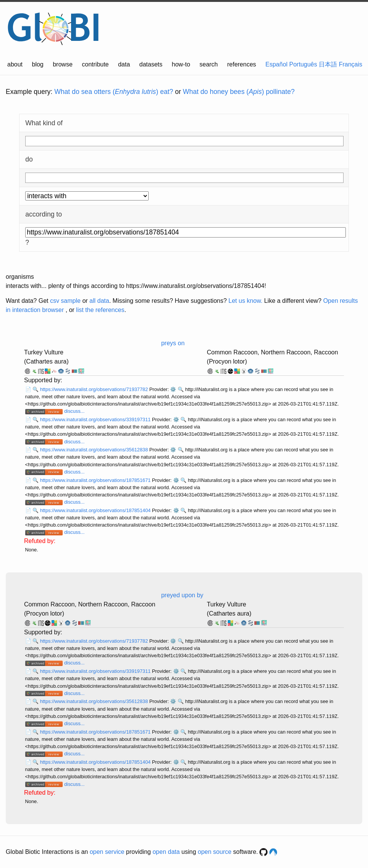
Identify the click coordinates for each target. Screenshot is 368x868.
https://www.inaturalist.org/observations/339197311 (96, 419)
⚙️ (173, 389)
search (209, 64)
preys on (173, 343)
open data (166, 852)
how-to (181, 64)
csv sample (65, 301)
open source (215, 852)
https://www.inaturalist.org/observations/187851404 (96, 510)
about (15, 64)
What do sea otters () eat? (114, 92)
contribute (95, 64)
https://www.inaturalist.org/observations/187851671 (96, 480)
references (242, 64)
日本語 (328, 64)
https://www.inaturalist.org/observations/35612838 (95, 450)
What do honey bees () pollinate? (239, 92)
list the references (100, 310)
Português (303, 64)
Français (351, 64)
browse (63, 64)
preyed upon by (182, 595)
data (124, 64)
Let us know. (246, 301)
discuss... (74, 411)
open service (107, 852)
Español (277, 64)
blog (38, 64)
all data (99, 301)
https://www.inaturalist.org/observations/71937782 (95, 389)
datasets (151, 64)
